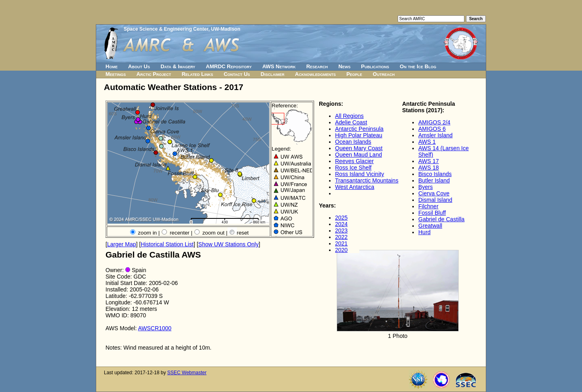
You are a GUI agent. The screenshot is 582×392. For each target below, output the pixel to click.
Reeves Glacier (354, 161)
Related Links (197, 74)
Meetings (116, 74)
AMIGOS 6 (432, 129)
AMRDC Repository (229, 66)
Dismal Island (435, 200)
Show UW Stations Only (229, 244)
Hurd (424, 232)
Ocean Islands (353, 142)
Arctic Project (154, 74)
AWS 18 (429, 168)
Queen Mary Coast (359, 148)
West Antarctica (355, 187)
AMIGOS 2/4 (434, 122)
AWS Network (279, 66)
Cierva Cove (434, 193)
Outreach (384, 74)
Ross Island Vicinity (360, 174)
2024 (341, 224)
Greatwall (430, 226)
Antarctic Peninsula (359, 129)
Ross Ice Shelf (353, 168)
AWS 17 (429, 161)
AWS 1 (427, 142)
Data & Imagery (178, 66)
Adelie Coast (351, 122)
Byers (426, 187)
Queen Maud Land (358, 155)
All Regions (349, 116)
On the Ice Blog (418, 66)
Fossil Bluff (432, 213)
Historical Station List (167, 244)
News (344, 66)
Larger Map (122, 244)
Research (317, 66)
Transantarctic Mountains (367, 180)
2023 (341, 231)
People (354, 74)
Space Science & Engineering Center (166, 29)
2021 (341, 243)
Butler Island (434, 180)
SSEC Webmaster (187, 373)
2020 (341, 250)
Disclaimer (273, 74)
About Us (139, 66)
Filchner (428, 206)
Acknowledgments (315, 74)
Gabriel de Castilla (441, 219)
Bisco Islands (435, 174)
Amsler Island (435, 135)
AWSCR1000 (155, 328)
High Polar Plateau (359, 135)
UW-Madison (226, 29)
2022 (341, 237)
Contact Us (237, 74)
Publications (375, 66)
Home (112, 66)
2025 (341, 218)
